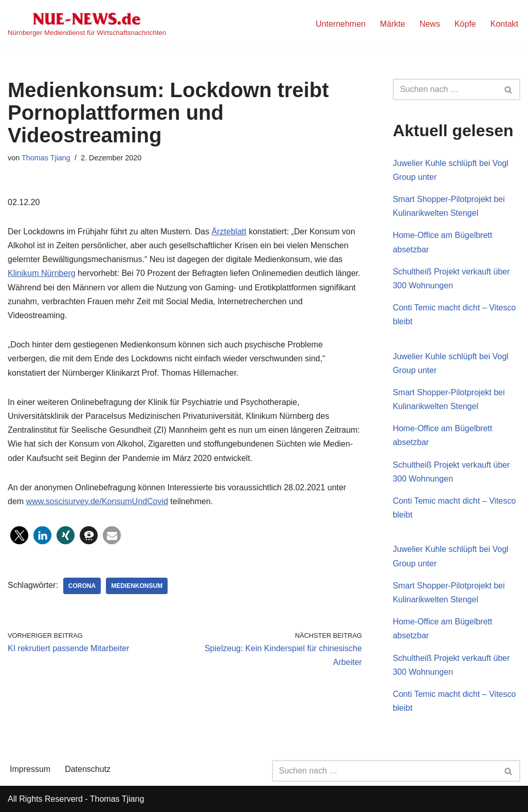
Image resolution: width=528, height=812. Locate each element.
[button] (19, 535)
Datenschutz (88, 769)
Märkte (393, 24)
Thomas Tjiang (46, 158)
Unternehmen (341, 24)
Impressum (30, 769)
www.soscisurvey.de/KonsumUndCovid (97, 501)
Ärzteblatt (229, 232)
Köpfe (465, 24)
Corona (82, 586)
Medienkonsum (137, 586)
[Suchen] (445, 89)
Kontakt (504, 24)
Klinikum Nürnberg (42, 273)
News (430, 24)
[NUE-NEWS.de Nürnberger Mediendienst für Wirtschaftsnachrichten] (87, 24)
